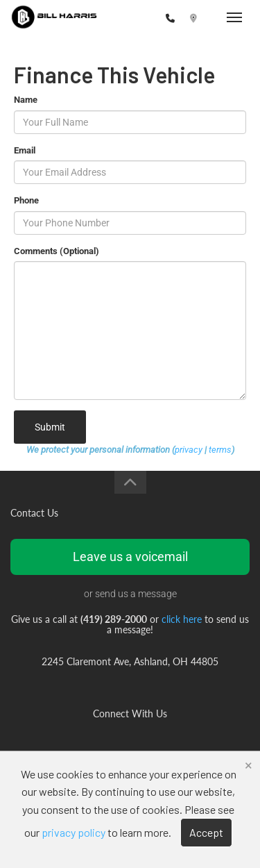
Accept (206, 832)
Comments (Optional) (57, 251)
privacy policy (73, 832)
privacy (189, 450)
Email (25, 150)
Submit (50, 427)
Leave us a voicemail (130, 557)
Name (26, 100)
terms (220, 450)
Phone (26, 200)
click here (182, 619)
